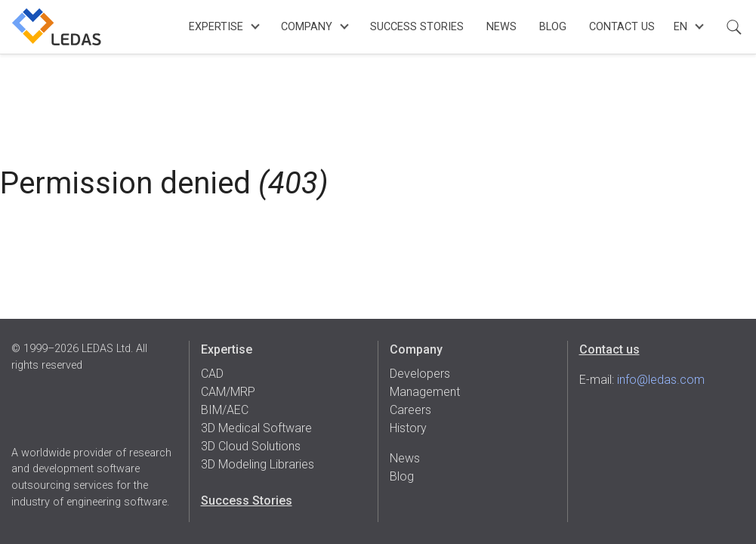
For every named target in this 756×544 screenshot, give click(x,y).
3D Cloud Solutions (251, 446)
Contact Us (622, 27)
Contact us (609, 349)
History (408, 428)
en (680, 27)
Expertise (216, 27)
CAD (212, 374)
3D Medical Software (256, 428)
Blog (553, 27)
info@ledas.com (661, 380)
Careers (410, 410)
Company (307, 27)
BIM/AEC (225, 410)
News (501, 27)
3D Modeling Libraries (258, 464)
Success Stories (417, 27)
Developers (420, 374)
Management (425, 392)
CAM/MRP (228, 392)
